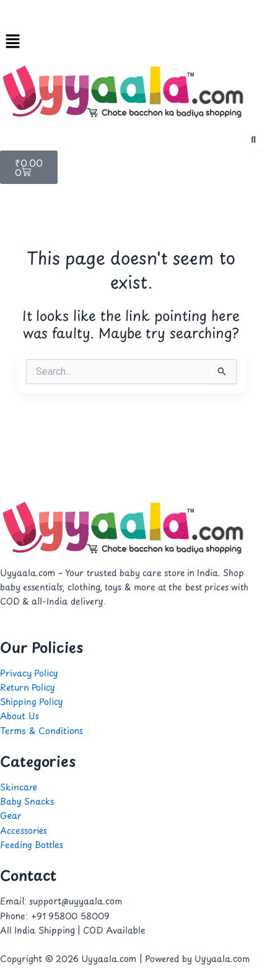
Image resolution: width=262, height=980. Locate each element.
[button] (131, 42)
